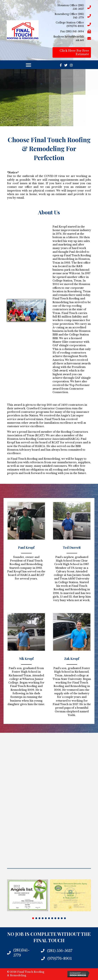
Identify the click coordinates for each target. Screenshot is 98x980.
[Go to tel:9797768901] (72, 24)
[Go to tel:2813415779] (72, 16)
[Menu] (28, 65)
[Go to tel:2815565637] (72, 7)
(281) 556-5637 (60, 951)
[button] (33, 918)
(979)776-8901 (60, 959)
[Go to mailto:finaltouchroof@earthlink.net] (72, 38)
